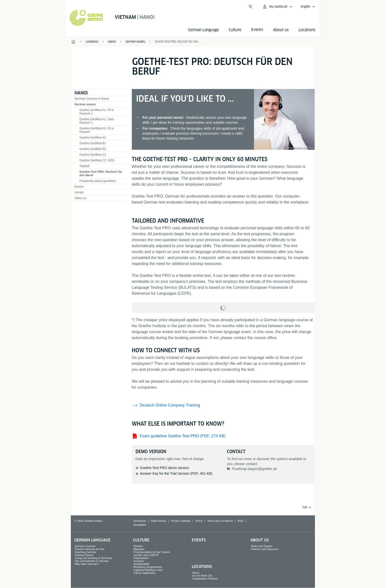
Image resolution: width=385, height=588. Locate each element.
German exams (85, 104)
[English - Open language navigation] (308, 7)
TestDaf (85, 166)
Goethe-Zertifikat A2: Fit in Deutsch (97, 130)
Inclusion (139, 561)
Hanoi (81, 93)
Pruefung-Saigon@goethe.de (254, 469)
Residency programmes (148, 567)
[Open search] (250, 7)
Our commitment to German (91, 561)
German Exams (84, 555)
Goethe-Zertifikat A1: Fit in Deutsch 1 (97, 112)
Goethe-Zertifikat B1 (93, 143)
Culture (235, 30)
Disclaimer (140, 521)
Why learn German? (87, 564)
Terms (199, 521)
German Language (203, 30)
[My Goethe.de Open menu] (277, 7)
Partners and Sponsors (265, 549)
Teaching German (85, 552)
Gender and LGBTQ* (146, 555)
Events (79, 187)
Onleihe (138, 546)
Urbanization (141, 558)
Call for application (145, 573)
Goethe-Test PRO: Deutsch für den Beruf (178, 42)
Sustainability (141, 564)
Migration (139, 549)
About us (281, 30)
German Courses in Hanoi (92, 99)
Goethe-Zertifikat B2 (93, 149)
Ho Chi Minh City (202, 576)
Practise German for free (89, 549)
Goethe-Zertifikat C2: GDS (97, 160)
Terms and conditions (220, 521)
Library (79, 192)
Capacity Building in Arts (148, 570)
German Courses (85, 546)
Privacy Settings (181, 521)
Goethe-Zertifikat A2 (93, 138)
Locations (307, 30)
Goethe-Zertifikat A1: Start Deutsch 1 (97, 121)
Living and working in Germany (93, 558)
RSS (240, 521)
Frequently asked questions (98, 181)
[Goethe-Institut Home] (87, 18)
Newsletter (140, 525)
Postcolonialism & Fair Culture (151, 552)
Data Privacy (159, 521)
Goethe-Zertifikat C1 (93, 155)
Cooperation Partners (205, 579)
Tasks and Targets (262, 546)
